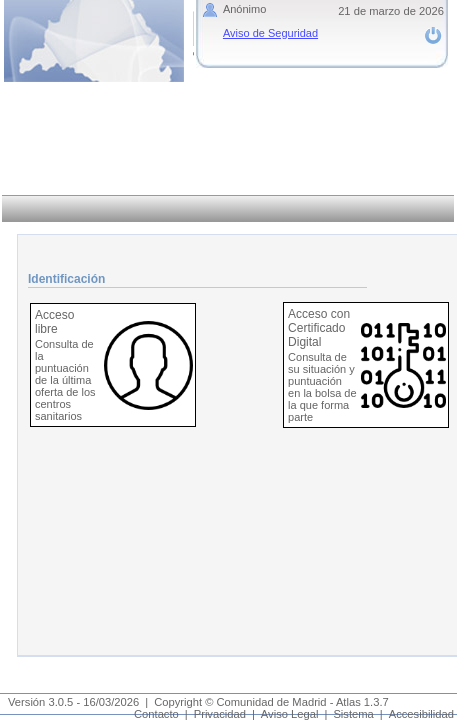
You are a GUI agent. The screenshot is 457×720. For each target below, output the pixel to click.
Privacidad (220, 714)
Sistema (353, 714)
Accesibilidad (421, 714)
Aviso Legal (290, 714)
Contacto (156, 714)
